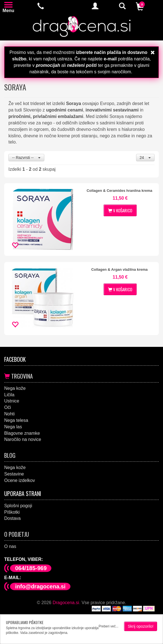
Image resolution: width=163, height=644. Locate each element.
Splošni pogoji (18, 506)
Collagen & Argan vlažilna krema (119, 269)
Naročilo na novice (23, 439)
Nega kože (15, 388)
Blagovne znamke (22, 433)
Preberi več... (108, 626)
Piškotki (12, 512)
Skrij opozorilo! (141, 626)
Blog (10, 455)
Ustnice (12, 401)
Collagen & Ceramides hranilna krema (120, 191)
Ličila (9, 395)
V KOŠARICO (120, 210)
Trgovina (19, 376)
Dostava (12, 518)
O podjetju (17, 534)
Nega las (13, 427)
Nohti (9, 414)
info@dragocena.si (40, 586)
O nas (10, 546)
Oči (8, 407)
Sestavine (14, 474)
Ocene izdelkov (19, 480)
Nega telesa (16, 420)
